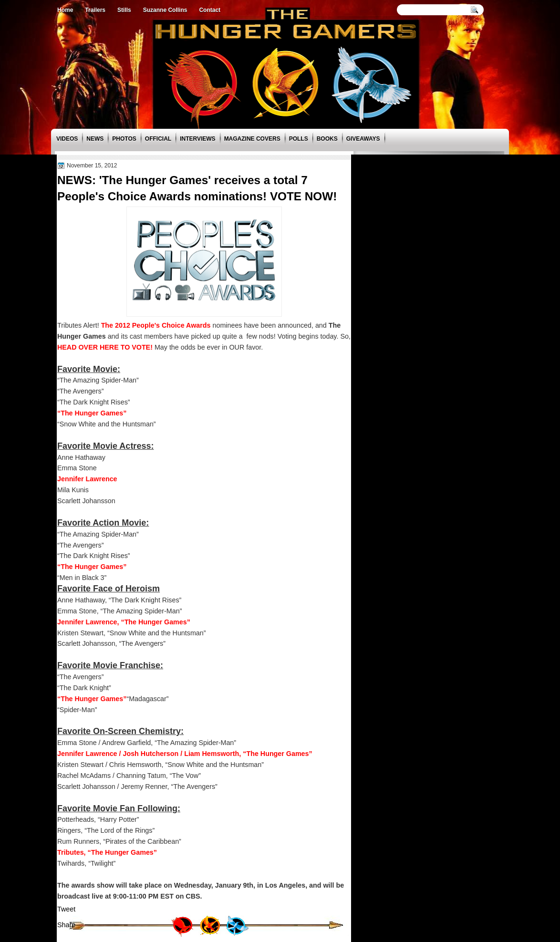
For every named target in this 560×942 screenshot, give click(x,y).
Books (327, 139)
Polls (299, 139)
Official (158, 139)
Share (66, 925)
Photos (124, 139)
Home (65, 10)
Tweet (66, 909)
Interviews (197, 139)
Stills (124, 10)
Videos (67, 139)
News (95, 139)
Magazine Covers (252, 139)
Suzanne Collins (165, 10)
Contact (210, 10)
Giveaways (363, 139)
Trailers (95, 10)
